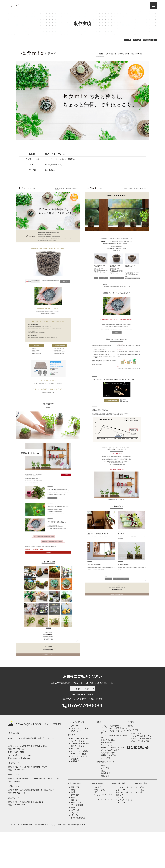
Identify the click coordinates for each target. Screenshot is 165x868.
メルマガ (75, 726)
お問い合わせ (82, 689)
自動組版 (75, 761)
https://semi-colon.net (21, 758)
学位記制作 (106, 758)
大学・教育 (105, 768)
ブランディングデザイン (81, 756)
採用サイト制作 (78, 746)
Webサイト (98, 787)
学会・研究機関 (77, 805)
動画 (95, 792)
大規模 (141, 787)
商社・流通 (75, 787)
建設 (73, 792)
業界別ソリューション (107, 762)
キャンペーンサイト (124, 792)
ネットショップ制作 (80, 751)
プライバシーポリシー (81, 728)
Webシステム (99, 790)
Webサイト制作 (78, 741)
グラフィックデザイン (103, 799)
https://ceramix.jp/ (54, 165)
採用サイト (120, 795)
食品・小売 (105, 776)
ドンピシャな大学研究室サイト (114, 728)
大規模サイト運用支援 (81, 744)
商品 (99, 722)
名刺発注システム (108, 755)
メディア (75, 813)
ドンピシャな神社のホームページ (114, 737)
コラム (130, 726)
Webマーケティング (80, 739)
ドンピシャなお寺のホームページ (114, 732)
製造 (103, 766)
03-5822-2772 (19, 781)
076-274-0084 (85, 705)
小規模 (141, 792)
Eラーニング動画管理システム (114, 748)
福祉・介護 (75, 800)
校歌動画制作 (107, 742)
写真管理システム (108, 753)
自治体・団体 (76, 803)
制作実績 (131, 722)
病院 (103, 771)
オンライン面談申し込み (141, 736)
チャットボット (107, 745)
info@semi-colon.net (82, 694)
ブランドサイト (122, 790)
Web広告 (75, 749)
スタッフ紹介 (77, 731)
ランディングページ (124, 800)
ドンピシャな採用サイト (111, 726)
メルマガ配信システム (110, 750)
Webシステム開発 (79, 754)
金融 (73, 808)
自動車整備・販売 (78, 818)
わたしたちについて (76, 722)
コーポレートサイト (124, 787)
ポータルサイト (122, 803)
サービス (71, 735)
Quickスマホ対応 (108, 740)
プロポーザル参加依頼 (140, 741)
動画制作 (75, 759)
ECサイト (120, 797)
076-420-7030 (19, 805)
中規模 (141, 790)
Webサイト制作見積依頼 (141, 739)
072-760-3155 (19, 793)
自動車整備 (106, 773)
